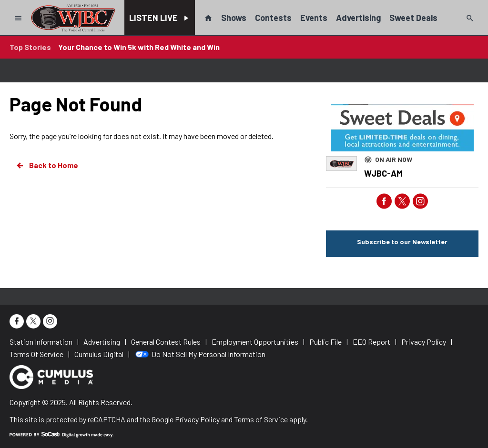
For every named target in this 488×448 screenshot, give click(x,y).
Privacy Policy (197, 419)
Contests (273, 18)
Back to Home (47, 165)
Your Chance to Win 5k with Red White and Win (139, 47)
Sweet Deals (413, 18)
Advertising (358, 18)
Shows (234, 18)
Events (314, 18)
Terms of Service (261, 419)
